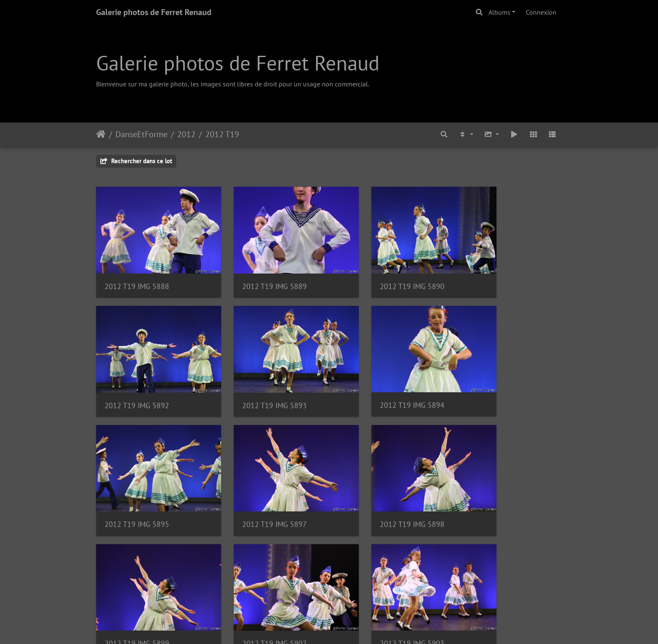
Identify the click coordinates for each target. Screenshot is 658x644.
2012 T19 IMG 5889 (256, 274)
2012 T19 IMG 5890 (376, 274)
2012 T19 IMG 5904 (137, 593)
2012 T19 (222, 134)
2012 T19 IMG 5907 (256, 593)
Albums (499, 12)
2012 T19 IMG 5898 (137, 487)
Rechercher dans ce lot (136, 161)
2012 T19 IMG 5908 (376, 593)
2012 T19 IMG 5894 (256, 380)
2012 (186, 134)
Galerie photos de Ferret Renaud (154, 12)
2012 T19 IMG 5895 (376, 380)
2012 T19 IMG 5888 (137, 274)
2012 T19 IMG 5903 (496, 487)
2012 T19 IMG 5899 (256, 487)
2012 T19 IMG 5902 (376, 487)
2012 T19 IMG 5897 (496, 380)
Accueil (101, 134)
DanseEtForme (141, 134)
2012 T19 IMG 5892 (496, 274)
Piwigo (348, 626)
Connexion (541, 12)
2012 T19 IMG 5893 (137, 380)
